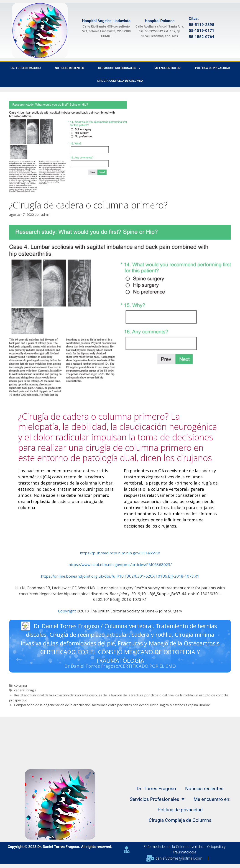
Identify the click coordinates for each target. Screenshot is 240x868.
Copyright (67, 611)
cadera (19, 692)
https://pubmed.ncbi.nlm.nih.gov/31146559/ (120, 553)
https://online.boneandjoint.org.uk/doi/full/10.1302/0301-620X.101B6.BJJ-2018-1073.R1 (120, 576)
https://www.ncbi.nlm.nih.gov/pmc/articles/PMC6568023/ (120, 565)
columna (20, 687)
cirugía (31, 692)
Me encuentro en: (168, 68)
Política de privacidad (212, 68)
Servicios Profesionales (119, 68)
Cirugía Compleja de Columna (120, 81)
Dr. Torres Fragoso (26, 68)
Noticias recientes (69, 68)
